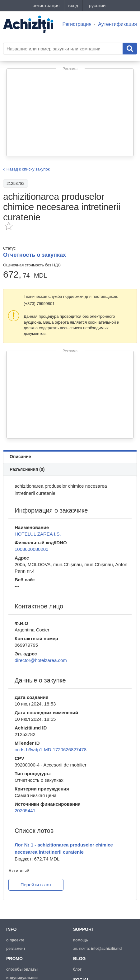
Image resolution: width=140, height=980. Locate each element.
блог (77, 969)
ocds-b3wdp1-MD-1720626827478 (51, 750)
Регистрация (77, 24)
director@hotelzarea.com (41, 660)
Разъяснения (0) (27, 469)
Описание (20, 457)
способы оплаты (22, 969)
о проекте (15, 940)
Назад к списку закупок (28, 169)
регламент (16, 949)
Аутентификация (117, 24)
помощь (81, 940)
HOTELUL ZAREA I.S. (38, 534)
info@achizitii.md (106, 949)
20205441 (25, 811)
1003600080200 (31, 549)
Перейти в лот (36, 885)
